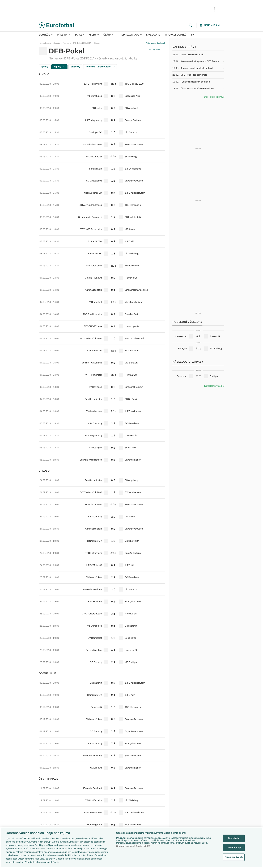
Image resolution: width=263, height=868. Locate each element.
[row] (102, 83)
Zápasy (79, 35)
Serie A (71, 804)
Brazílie (182, 826)
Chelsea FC (128, 800)
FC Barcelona (129, 819)
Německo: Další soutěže (100, 67)
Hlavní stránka (45, 43)
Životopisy (155, 815)
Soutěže (46, 35)
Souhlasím (234, 838)
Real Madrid (128, 823)
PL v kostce (100, 800)
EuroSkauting (101, 797)
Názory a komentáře (160, 808)
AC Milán (127, 808)
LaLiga (71, 800)
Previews (155, 800)
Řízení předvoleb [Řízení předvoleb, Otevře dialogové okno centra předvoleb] (234, 857)
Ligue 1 (71, 811)
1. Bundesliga (73, 808)
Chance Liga (73, 815)
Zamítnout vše (234, 848)
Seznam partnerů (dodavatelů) (133, 846)
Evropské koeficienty (104, 804)
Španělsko (183, 819)
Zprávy (45, 67)
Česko (182, 797)
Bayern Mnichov (130, 815)
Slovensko (183, 800)
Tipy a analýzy (157, 826)
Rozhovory (156, 823)
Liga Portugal (73, 823)
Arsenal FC (128, 797)
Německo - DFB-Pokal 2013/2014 (77, 43)
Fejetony (155, 811)
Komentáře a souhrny (160, 804)
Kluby (94, 35)
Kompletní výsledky (214, 386)
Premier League (74, 797)
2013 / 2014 (156, 50)
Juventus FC (129, 811)
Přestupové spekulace (105, 811)
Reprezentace (131, 35)
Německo (183, 815)
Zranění (99, 815)
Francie (182, 808)
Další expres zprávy (214, 97)
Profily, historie (157, 819)
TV (192, 35)
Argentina (183, 823)
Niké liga (71, 819)
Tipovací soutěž (176, 35)
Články (154, 793)
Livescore (153, 35)
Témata (99, 793)
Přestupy (64, 35)
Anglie (181, 804)
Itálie (181, 811)
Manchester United (131, 804)
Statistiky (75, 67)
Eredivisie (72, 826)
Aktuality (155, 797)
